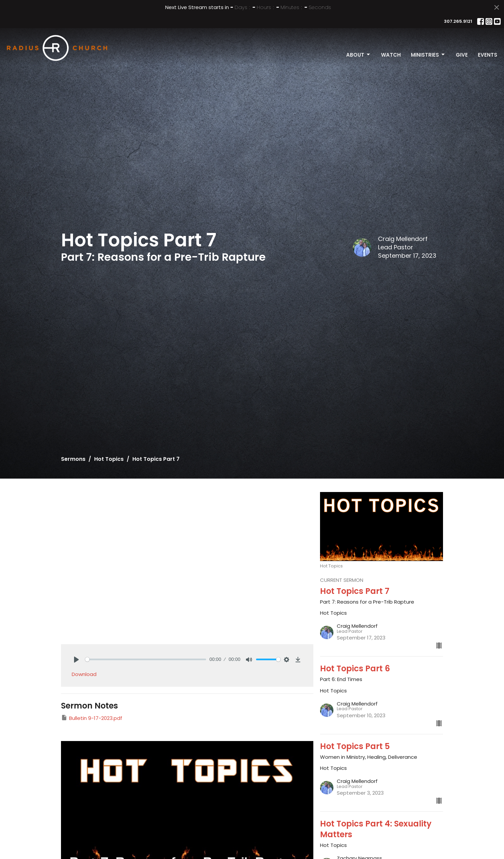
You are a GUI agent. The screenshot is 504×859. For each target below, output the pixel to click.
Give (462, 55)
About (359, 55)
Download (84, 674)
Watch (391, 55)
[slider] (146, 659)
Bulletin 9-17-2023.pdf (92, 718)
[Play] (76, 660)
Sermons (73, 459)
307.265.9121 (458, 21)
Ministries (428, 55)
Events (488, 55)
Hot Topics (109, 459)
